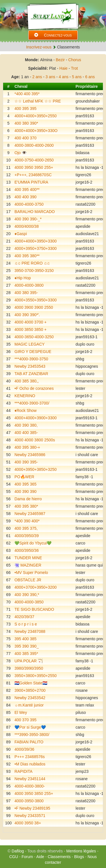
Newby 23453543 (30, 366)
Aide (40, 857)
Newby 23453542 (30, 698)
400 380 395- (26, 293)
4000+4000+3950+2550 (35, 116)
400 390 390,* (27, 595)
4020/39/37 (24, 617)
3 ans (50, 77)
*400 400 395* (27, 94)
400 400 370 (25, 138)
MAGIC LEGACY (30, 344)
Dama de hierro (28, 499)
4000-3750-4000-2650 (34, 160)
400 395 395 (25, 109)
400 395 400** (27, 190)
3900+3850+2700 (30, 690)
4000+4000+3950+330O (36, 131)
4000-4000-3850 (29, 602)
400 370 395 (25, 720)
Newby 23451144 (30, 779)
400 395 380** (27, 256)
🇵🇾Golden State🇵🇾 (31, 683)
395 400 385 (25, 639)
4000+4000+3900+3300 (35, 418)
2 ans (37, 77)
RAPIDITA (23, 771)
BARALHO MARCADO (34, 212)
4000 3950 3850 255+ (34, 793)
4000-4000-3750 (29, 204)
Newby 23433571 (30, 816)
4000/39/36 (24, 749)
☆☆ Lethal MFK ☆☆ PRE (38, 101)
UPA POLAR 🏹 (28, 661)
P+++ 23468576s (30, 757)
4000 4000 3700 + (30, 322)
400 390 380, (26, 425)
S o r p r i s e (26, 624)
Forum (27, 857)
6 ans (90, 77)
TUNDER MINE (28, 558)
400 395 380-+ (27, 447)
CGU (14, 857)
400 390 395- (26, 462)
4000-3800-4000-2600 (34, 145)
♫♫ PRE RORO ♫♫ (32, 263)
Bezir (60, 60)
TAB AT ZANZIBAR (31, 374)
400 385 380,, (27, 381)
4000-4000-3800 (29, 285)
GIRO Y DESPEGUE (33, 352)
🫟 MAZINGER (28, 565)
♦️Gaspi (21, 234)
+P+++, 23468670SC (33, 175)
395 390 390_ (27, 646)
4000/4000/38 (27, 226)
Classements (59, 857)
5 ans (77, 77)
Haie (63, 68)
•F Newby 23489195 (32, 808)
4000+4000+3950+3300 (35, 241)
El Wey (21, 712)
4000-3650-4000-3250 (34, 337)
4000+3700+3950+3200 (35, 587)
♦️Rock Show (25, 410)
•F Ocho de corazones (34, 388)
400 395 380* (26, 506)
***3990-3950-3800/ (32, 735)
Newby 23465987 (30, 514)
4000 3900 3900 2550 (34, 307)
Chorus (75, 60)
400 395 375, (26, 528)
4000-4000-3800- (30, 786)
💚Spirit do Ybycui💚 (33, 543)
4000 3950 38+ (28, 823)
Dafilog (18, 851)
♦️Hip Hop (23, 278)
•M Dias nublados (30, 764)
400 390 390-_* (28, 219)
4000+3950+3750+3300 (35, 248)
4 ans (64, 77)
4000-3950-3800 (29, 801)
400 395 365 (25, 484)
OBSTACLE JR (28, 580)
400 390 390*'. (27, 315)
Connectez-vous (53, 35)
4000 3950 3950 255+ (34, 167)
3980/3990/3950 (29, 668)
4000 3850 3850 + (30, 329)
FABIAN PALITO (29, 742)
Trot (74, 68)
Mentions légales (81, 851)
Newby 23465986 (30, 455)
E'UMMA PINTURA (31, 182)
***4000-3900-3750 (31, 359)
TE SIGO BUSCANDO (34, 609)
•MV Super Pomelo (31, 573)
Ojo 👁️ (20, 153)
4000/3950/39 (27, 536)
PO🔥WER (24, 477)
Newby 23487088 (30, 631)
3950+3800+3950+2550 (35, 676)
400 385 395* (26, 654)
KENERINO (25, 396)
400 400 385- (26, 433)
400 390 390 (25, 492)
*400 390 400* (27, 521)
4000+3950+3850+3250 (35, 469)
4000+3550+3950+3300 (35, 300)
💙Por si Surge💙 (30, 727)
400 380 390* (26, 123)
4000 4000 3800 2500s (35, 440)
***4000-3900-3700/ (32, 403)
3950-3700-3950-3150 (34, 271)
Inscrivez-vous (39, 47)
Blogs (79, 857)
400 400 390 (25, 197)
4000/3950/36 (27, 550)
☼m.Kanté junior (29, 705)
